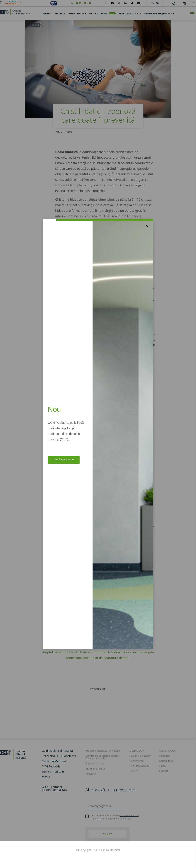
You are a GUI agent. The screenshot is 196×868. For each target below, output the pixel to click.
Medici (46, 777)
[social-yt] (112, 3)
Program (91, 774)
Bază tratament (95, 763)
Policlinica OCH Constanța (59, 756)
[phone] (78, 3)
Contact (164, 771)
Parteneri (165, 756)
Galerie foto (166, 761)
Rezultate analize (140, 766)
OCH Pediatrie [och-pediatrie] (103, 13)
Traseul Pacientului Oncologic (103, 751)
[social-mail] (139, 3)
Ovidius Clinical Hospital (58, 751)
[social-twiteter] (132, 3)
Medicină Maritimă (54, 761)
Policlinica (77, 13)
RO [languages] (157, 3)
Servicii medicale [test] (130, 13)
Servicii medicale (53, 772)
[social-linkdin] (125, 3)
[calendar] (184, 3)
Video (162, 766)
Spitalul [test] (60, 13)
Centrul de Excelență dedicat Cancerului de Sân (103, 757)
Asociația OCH (167, 751)
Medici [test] (47, 13)
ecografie (98, 689)
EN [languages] (153, 3)
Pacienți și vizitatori (141, 756)
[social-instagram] (119, 3)
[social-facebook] (106, 3)
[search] (174, 3)
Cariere (134, 771)
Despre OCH (137, 751)
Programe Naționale (159, 13)
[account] (194, 3)
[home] (19, 754)
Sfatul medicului (95, 769)
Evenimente (137, 761)
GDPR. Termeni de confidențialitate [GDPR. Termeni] (55, 788)
